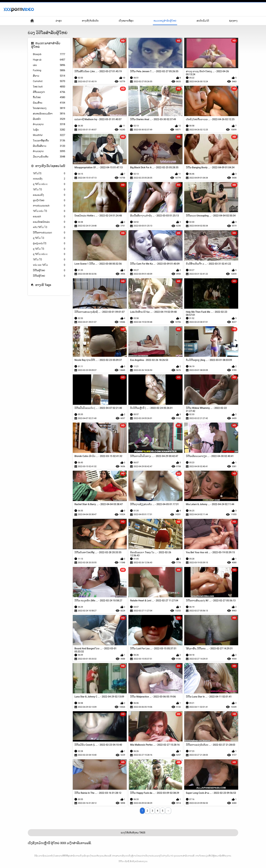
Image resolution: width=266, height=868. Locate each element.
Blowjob (49, 54)
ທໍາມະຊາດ (49, 151)
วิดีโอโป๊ (49, 173)
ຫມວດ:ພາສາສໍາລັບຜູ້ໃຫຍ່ (46, 45)
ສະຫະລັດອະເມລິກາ (49, 114)
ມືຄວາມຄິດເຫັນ (49, 157)
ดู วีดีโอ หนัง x (49, 184)
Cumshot (49, 81)
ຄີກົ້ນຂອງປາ (49, 92)
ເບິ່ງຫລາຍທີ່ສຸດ (126, 21)
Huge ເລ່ (49, 60)
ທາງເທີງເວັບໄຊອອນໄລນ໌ (50, 166)
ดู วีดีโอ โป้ (49, 238)
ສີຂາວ (49, 76)
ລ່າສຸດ (59, 21)
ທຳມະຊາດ (49, 124)
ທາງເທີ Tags (43, 285)
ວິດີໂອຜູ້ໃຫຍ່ (49, 270)
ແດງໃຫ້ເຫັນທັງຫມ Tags (133, 833)
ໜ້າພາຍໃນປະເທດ (32, 21)
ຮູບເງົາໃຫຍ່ (49, 200)
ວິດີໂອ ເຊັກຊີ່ (124, 861)
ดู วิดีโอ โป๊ (49, 249)
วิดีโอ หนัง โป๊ (49, 211)
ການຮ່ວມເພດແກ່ (49, 206)
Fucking (49, 70)
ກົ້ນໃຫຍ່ (49, 97)
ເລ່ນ (49, 65)
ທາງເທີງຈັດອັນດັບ (90, 21)
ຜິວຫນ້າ (49, 119)
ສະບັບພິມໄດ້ (203, 21)
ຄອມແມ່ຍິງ (49, 195)
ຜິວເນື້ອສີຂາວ (49, 146)
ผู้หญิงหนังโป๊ (49, 243)
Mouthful (49, 135)
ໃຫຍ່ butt (49, 87)
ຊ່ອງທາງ (233, 21)
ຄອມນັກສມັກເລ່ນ (49, 222)
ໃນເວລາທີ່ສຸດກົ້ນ (49, 141)
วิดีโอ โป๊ (49, 190)
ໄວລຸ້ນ (49, 130)
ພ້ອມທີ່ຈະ (49, 103)
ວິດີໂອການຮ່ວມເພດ (49, 233)
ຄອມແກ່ (49, 217)
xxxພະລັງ (49, 179)
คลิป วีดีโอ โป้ (49, 227)
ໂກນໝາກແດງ (49, 108)
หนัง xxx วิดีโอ (49, 265)
